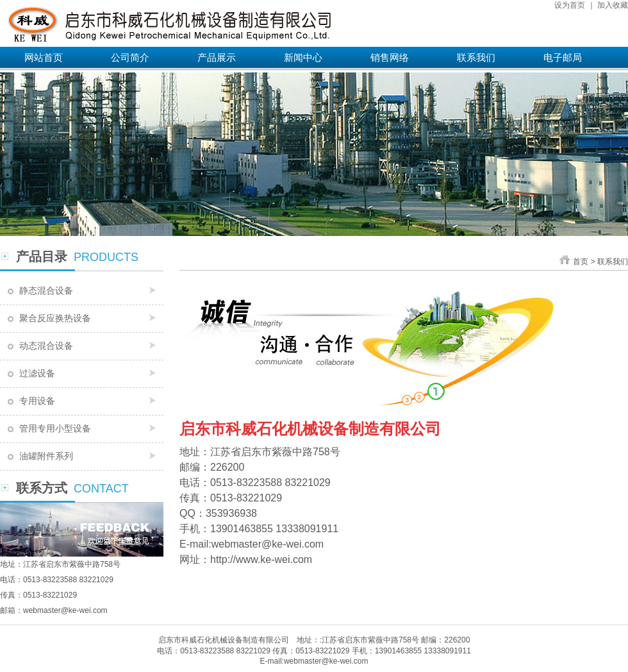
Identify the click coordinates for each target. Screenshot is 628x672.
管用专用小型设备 (55, 428)
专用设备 (37, 401)
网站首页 (44, 57)
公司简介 (130, 57)
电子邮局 (563, 57)
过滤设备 (37, 373)
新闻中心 (303, 57)
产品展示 (217, 57)
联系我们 (476, 57)
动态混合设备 (46, 346)
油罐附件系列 (46, 456)
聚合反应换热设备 (55, 318)
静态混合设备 (46, 290)
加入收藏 (613, 5)
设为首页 (570, 5)
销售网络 (390, 57)
